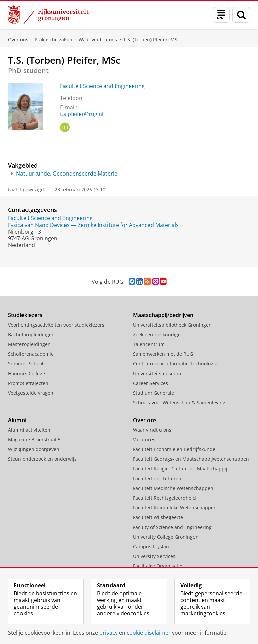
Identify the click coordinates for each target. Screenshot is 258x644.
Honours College (27, 373)
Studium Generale (154, 393)
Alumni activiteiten (29, 430)
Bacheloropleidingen (31, 334)
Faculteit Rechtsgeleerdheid (164, 498)
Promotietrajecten (28, 383)
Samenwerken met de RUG (163, 354)
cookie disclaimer (149, 633)
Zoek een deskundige (157, 334)
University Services (154, 556)
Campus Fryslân (151, 547)
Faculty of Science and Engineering (172, 527)
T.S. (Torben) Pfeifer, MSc (152, 39)
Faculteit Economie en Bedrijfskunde (174, 449)
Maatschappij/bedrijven (163, 315)
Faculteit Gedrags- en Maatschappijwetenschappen (191, 459)
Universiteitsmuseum (157, 373)
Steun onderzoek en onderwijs (42, 459)
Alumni (17, 420)
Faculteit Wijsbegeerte (158, 517)
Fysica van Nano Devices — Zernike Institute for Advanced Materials (93, 225)
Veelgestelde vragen (31, 393)
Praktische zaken (53, 39)
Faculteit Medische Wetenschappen (173, 488)
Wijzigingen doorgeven (34, 449)
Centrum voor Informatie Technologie (175, 364)
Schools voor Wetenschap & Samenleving (179, 403)
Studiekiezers (25, 315)
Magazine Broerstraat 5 (34, 439)
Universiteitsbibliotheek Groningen (172, 325)
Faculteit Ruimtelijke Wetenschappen (175, 508)
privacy (109, 633)
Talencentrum (149, 344)
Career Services (150, 383)
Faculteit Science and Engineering (102, 86)
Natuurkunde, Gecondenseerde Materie (67, 174)
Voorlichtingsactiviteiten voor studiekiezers (56, 325)
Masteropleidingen (29, 344)
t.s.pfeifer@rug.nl (82, 114)
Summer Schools (27, 364)
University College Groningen (166, 537)
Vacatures (144, 439)
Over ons (18, 39)
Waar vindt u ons (98, 39)
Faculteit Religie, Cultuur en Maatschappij (180, 469)
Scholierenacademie (31, 354)
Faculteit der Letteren (157, 478)
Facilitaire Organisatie (158, 566)
